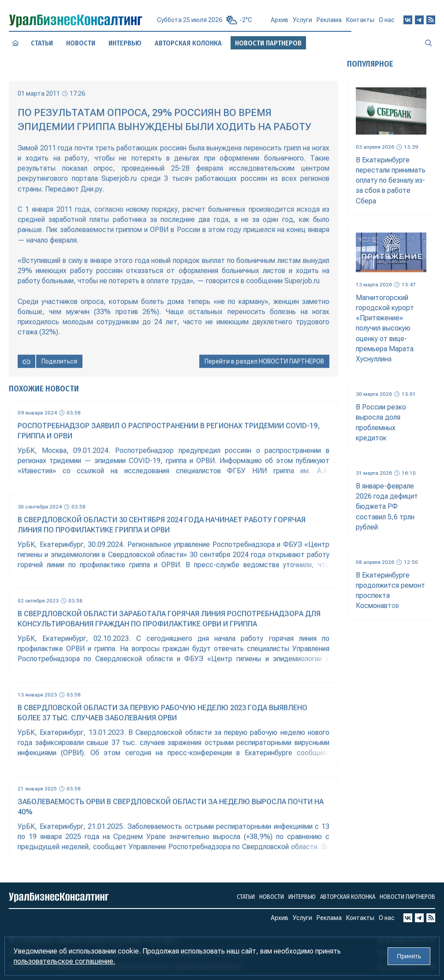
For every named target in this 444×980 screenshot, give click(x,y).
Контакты (360, 23)
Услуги (302, 24)
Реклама (329, 23)
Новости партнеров (407, 897)
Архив (280, 23)
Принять (409, 956)
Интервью (125, 43)
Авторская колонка (188, 43)
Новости (81, 43)
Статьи (42, 43)
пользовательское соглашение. (64, 961)
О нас (387, 23)
